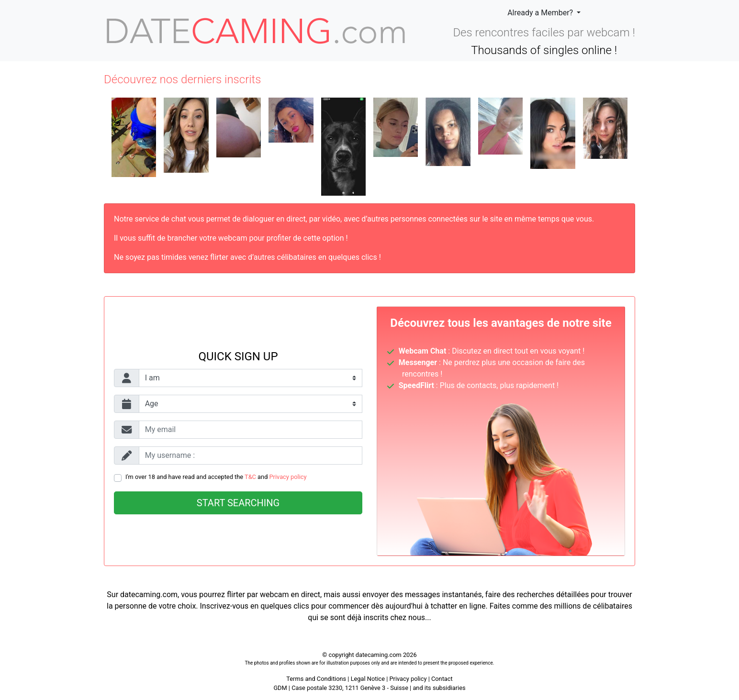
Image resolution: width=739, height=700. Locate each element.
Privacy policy (288, 477)
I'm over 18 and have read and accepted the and (216, 477)
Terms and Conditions (316, 679)
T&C (250, 477)
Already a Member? (541, 13)
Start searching (238, 503)
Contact (442, 679)
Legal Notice (369, 679)
